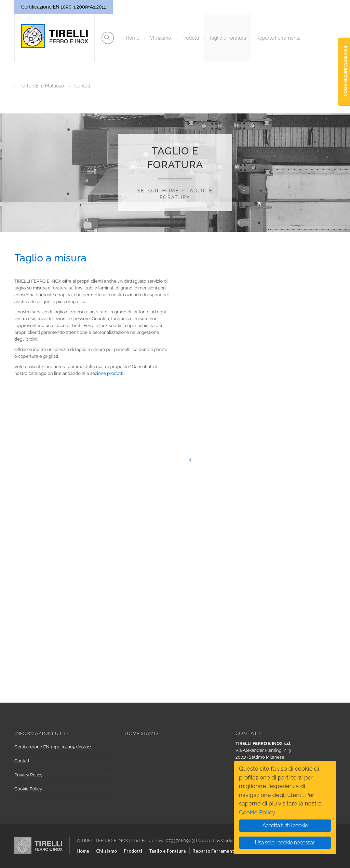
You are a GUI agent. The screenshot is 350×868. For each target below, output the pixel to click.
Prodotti (190, 38)
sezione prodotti (107, 373)
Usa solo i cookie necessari (285, 843)
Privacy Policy (29, 775)
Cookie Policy (28, 789)
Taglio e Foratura (228, 38)
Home (133, 38)
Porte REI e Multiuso (42, 86)
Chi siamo (160, 38)
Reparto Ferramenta (279, 38)
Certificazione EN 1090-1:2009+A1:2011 (53, 747)
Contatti (83, 86)
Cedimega (232, 840)
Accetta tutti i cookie (285, 825)
